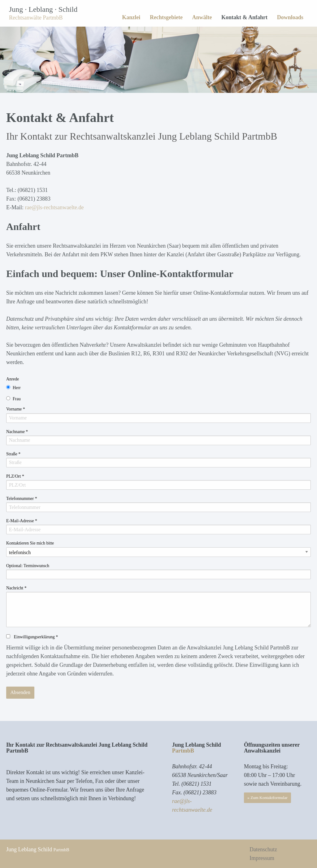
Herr (17, 388)
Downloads (290, 17)
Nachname (17, 432)
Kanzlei (131, 17)
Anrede (13, 379)
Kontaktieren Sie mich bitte (30, 543)
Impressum (262, 858)
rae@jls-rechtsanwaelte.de (54, 207)
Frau (17, 399)
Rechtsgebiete (166, 17)
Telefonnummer (22, 499)
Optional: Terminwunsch (28, 566)
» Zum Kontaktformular (267, 798)
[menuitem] (131, 17)
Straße (13, 454)
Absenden (20, 692)
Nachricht (16, 588)
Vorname (16, 409)
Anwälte (202, 17)
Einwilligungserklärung (35, 637)
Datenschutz (263, 849)
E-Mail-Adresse (22, 521)
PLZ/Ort (15, 476)
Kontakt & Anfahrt (244, 17)
